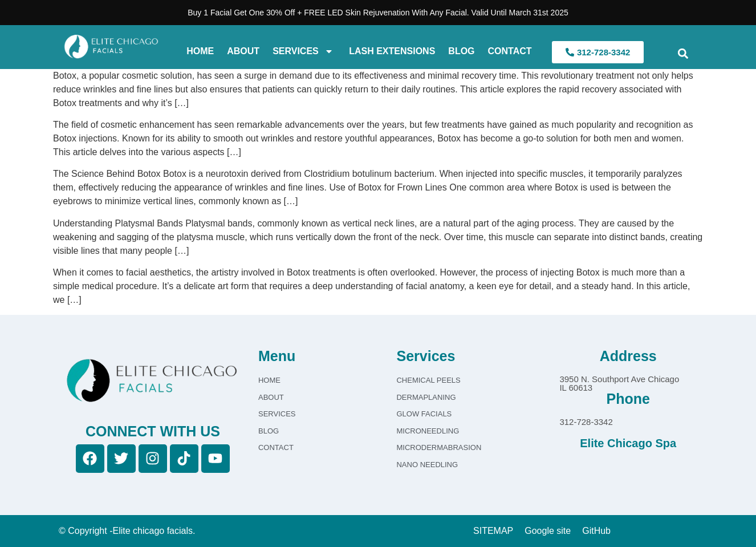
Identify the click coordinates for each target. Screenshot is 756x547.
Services (303, 51)
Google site (548, 531)
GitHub (596, 531)
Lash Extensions (391, 51)
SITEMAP (493, 531)
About (243, 51)
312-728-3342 (586, 422)
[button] (683, 54)
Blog (461, 51)
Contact (510, 51)
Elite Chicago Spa (628, 443)
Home (200, 51)
